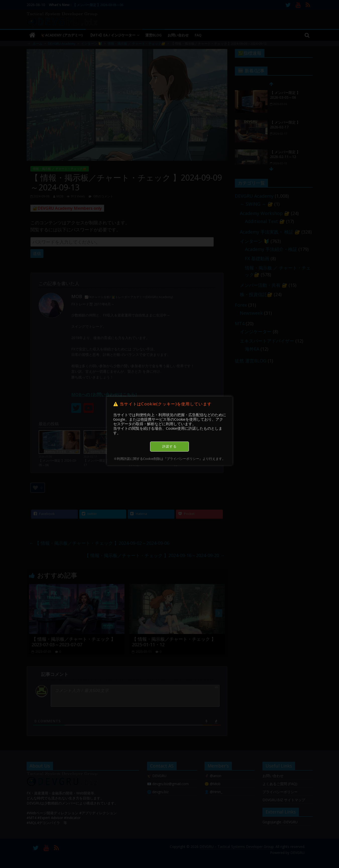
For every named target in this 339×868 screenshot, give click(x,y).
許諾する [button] (169, 446)
